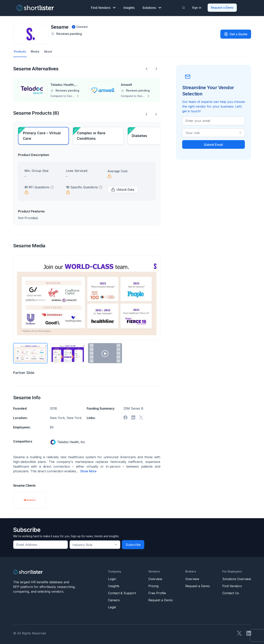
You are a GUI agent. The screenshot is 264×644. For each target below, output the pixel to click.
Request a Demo (223, 7)
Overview (155, 578)
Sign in (197, 7)
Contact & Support (122, 592)
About (50, 50)
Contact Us (231, 592)
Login (112, 578)
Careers (114, 599)
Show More (89, 470)
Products (20, 50)
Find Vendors (103, 7)
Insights (129, 7)
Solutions (152, 7)
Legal (112, 606)
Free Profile (157, 592)
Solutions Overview (237, 578)
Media (36, 50)
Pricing (153, 585)
